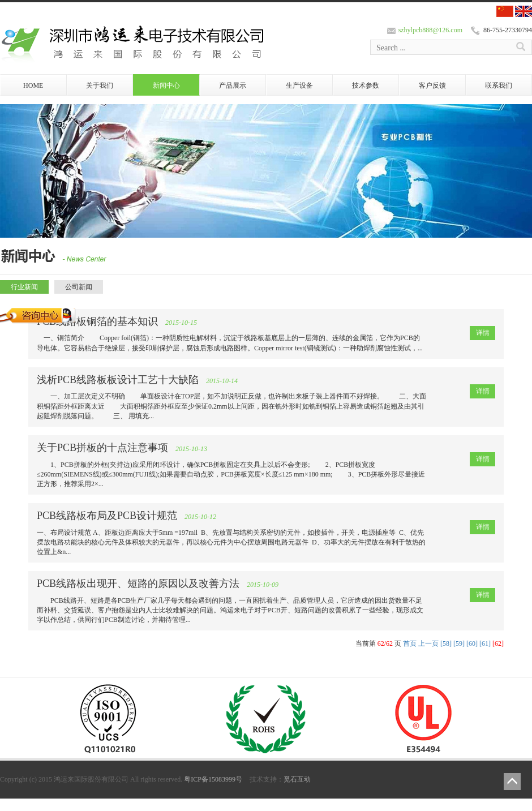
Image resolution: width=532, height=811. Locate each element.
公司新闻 (79, 287)
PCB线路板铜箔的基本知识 (97, 321)
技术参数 (366, 85)
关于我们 (100, 85)
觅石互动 (297, 779)
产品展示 (233, 85)
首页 (410, 643)
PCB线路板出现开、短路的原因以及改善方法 (138, 583)
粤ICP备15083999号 (213, 779)
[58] (446, 643)
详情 (483, 333)
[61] (485, 643)
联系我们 (499, 85)
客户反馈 (432, 85)
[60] (472, 643)
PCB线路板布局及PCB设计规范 (107, 516)
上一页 (428, 643)
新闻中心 (166, 85)
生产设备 (299, 85)
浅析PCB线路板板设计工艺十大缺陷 (118, 380)
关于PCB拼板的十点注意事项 (102, 448)
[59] (459, 643)
